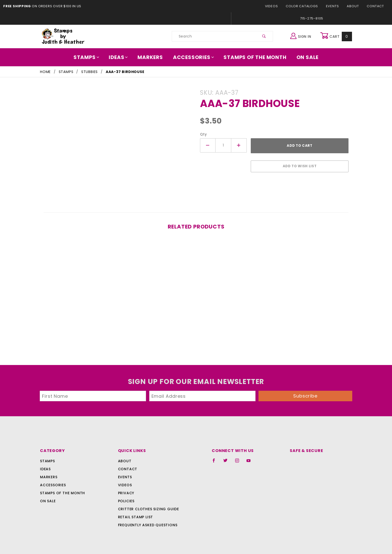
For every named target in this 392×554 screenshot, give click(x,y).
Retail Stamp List (136, 514)
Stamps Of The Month (253, 57)
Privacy (126, 490)
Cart (337, 36)
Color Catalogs (305, 6)
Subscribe (305, 393)
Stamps (90, 57)
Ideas (121, 57)
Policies (126, 498)
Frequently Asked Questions (147, 522)
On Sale (304, 57)
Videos (276, 6)
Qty (203, 134)
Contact (376, 6)
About (354, 6)
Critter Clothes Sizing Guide (147, 506)
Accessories (194, 57)
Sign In (302, 36)
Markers (152, 57)
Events (334, 6)
